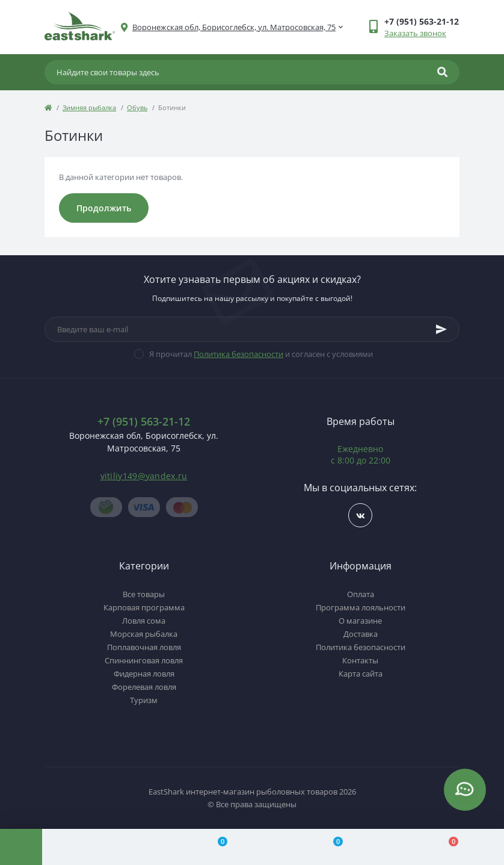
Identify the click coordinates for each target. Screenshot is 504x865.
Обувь (137, 107)
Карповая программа (144, 607)
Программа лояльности (361, 607)
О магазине (360, 621)
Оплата (361, 594)
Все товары (144, 594)
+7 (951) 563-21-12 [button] (144, 422)
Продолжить (104, 208)
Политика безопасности (238, 354)
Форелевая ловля (144, 687)
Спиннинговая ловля (144, 660)
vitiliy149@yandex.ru (144, 476)
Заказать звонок (415, 33)
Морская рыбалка (144, 634)
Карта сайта (361, 674)
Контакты (360, 660)
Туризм (144, 700)
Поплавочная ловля (144, 647)
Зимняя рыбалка (89, 107)
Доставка (361, 634)
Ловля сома (144, 621)
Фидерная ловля (144, 674)
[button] (234, 27)
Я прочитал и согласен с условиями (261, 354)
